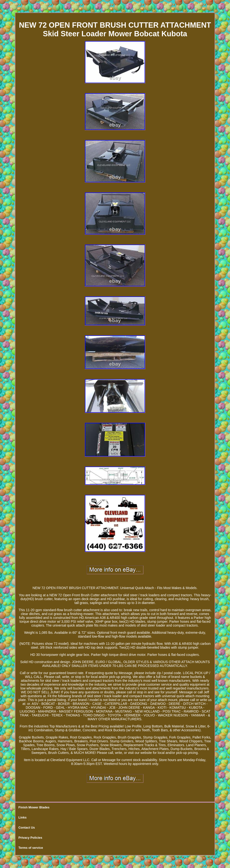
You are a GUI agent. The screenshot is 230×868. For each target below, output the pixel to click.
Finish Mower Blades (34, 807)
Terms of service (31, 848)
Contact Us (27, 828)
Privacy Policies (30, 838)
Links (22, 817)
